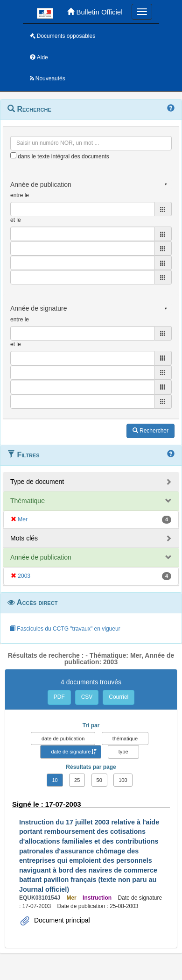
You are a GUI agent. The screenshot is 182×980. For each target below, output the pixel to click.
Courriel (119, 697)
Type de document (37, 482)
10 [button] (55, 780)
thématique (125, 739)
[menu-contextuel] (13, 155)
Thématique (28, 501)
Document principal (61, 920)
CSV (87, 697)
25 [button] (77, 780)
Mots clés (24, 538)
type (123, 752)
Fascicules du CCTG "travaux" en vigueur (65, 629)
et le (16, 220)
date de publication (63, 739)
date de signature (71, 752)
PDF (59, 697)
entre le (20, 195)
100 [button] (123, 780)
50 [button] (99, 780)
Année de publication (41, 557)
